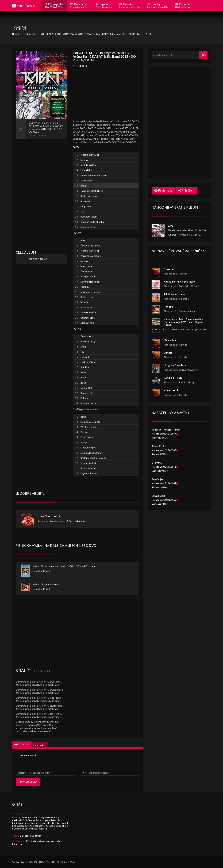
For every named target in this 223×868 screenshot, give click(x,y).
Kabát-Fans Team (35, 862)
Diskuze (183, 5)
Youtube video (36, 259)
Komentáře (21, 744)
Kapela (104, 5)
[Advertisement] (42, 191)
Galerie (130, 5)
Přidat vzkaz (39, 745)
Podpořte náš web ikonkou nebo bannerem (37, 842)
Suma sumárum (49, 584)
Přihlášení (186, 190)
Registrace (163, 190)
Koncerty (79, 5)
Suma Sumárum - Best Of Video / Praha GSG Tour (68, 566)
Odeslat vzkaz (28, 782)
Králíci (55, 516)
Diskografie (54, 5)
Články (158, 5)
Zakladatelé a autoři (31, 836)
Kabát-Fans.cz (26, 6)
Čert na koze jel (77, 521)
